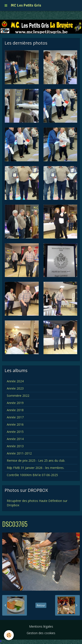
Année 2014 (15, 439)
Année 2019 (15, 403)
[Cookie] (9, 635)
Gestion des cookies (41, 633)
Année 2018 (15, 410)
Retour (41, 605)
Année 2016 (15, 424)
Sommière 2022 (18, 396)
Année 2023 (15, 388)
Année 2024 (15, 381)
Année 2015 (15, 432)
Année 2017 (15, 417)
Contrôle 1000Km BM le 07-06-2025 (32, 475)
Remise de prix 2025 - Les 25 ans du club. (36, 460)
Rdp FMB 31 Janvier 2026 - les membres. (36, 468)
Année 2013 (15, 446)
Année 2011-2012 (19, 453)
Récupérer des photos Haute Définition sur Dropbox (37, 503)
